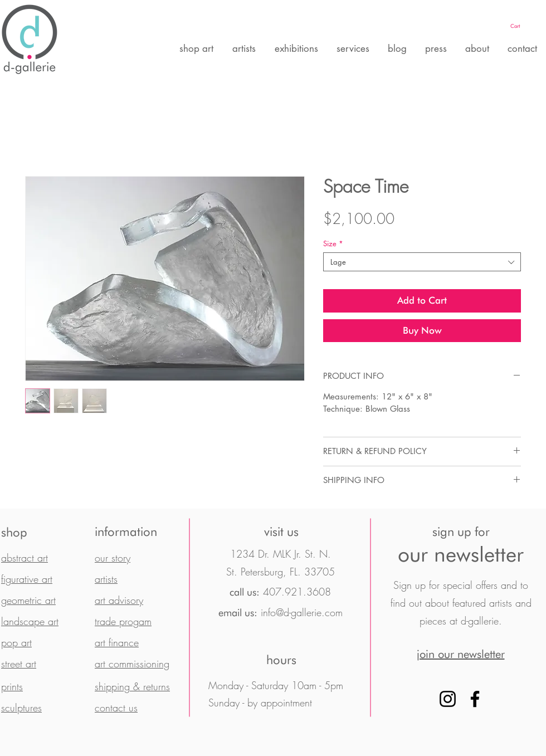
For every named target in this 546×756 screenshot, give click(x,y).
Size (333, 243)
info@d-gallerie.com (302, 612)
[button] (526, 26)
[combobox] (422, 262)
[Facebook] (475, 699)
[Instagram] (448, 699)
